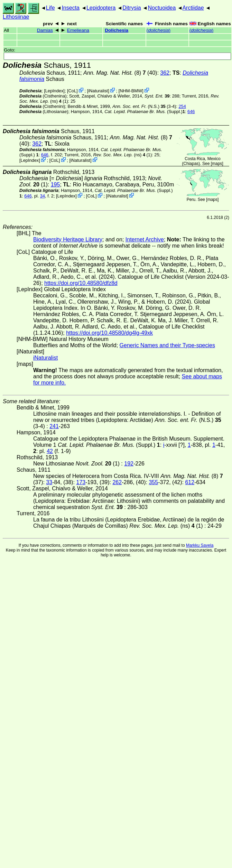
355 (153, 482)
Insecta (71, 8)
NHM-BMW (131, 91)
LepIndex (54, 91)
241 (54, 426)
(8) (115, 73)
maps (217, 164)
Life (50, 8)
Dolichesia (117, 30)
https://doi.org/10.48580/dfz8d (81, 283)
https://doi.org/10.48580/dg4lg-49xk (109, 333)
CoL (72, 91)
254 (182, 106)
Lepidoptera (101, 8)
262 (117, 482)
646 (191, 112)
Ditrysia (132, 8)
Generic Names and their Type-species (167, 345)
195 (55, 184)
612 (190, 482)
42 (50, 451)
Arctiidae (193, 8)
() (159, 30)
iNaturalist (98, 91)
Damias (45, 30)
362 (165, 73)
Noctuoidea (162, 8)
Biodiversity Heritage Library (68, 239)
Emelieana (78, 30)
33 (49, 482)
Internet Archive (145, 239)
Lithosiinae (16, 17)
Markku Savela (200, 545)
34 (43, 196)
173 (81, 482)
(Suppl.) (143, 112)
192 (129, 464)
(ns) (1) (122, 155)
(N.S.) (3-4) (144, 106)
